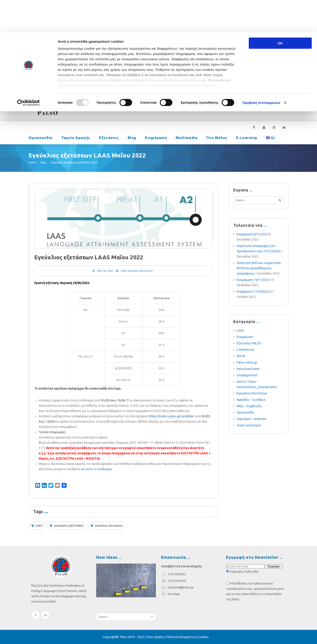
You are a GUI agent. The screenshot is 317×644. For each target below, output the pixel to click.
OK (280, 11)
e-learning (247, 138)
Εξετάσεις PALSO (249, 343)
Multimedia (187, 138)
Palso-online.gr (247, 362)
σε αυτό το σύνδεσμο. (97, 469)
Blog (132, 138)
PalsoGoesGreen (248, 369)
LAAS (123, 271)
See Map (170, 594)
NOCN (241, 356)
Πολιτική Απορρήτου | (182, 637)
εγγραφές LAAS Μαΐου (69, 525)
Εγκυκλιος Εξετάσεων (140, 271)
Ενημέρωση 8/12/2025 (252, 234)
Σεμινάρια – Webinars (252, 419)
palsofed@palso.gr (219, 92)
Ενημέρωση (156, 138)
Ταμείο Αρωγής (76, 138)
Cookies (203, 637)
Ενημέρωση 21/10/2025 (253, 291)
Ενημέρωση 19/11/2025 (253, 280)
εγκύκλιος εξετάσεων (109, 525)
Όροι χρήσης (156, 637)
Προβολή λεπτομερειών (262, 70)
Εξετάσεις (109, 138)
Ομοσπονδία (41, 138)
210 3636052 (254, 92)
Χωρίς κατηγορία (249, 425)
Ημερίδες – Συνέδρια (251, 400)
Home (32, 162)
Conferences (246, 350)
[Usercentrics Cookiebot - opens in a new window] (29, 71)
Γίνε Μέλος (217, 138)
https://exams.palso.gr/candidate (171, 416)
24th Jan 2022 (105, 271)
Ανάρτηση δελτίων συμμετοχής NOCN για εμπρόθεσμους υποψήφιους (259, 268)
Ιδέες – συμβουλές (249, 406)
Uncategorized (247, 375)
